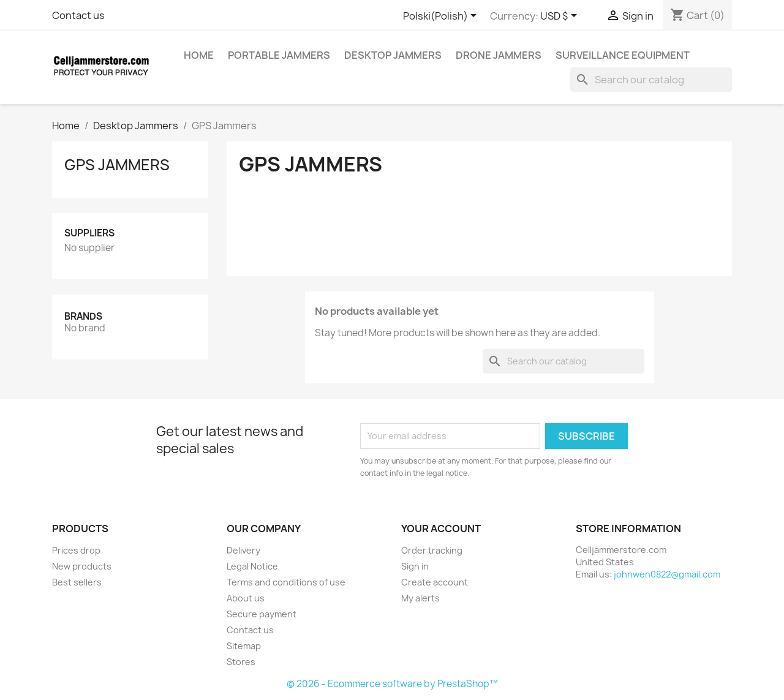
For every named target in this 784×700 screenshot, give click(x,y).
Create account (435, 582)
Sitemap (244, 646)
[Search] (651, 80)
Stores (241, 662)
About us (246, 598)
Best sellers (77, 582)
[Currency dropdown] (561, 17)
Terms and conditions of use (286, 582)
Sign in (415, 566)
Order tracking (432, 550)
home (199, 55)
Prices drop (76, 550)
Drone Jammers (499, 55)
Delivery (243, 550)
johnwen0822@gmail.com (667, 574)
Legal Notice (252, 566)
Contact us (78, 15)
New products (82, 566)
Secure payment (262, 614)
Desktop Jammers (393, 55)
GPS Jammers (117, 165)
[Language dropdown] (442, 17)
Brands (83, 316)
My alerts (420, 598)
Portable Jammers (279, 55)
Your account (441, 529)
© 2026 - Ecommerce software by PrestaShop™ (392, 684)
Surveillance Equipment (623, 55)
